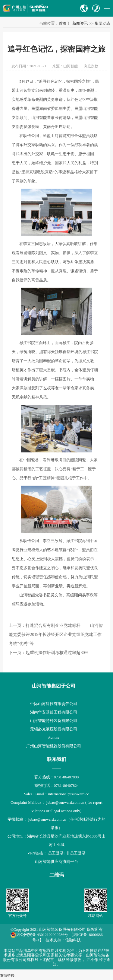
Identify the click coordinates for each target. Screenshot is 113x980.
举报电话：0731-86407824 (56, 785)
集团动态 (102, 23)
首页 (63, 23)
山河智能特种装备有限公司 (54, 721)
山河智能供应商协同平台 (56, 862)
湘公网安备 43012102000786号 (39, 935)
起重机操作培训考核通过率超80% (57, 653)
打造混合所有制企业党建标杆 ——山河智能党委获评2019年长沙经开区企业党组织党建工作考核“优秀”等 (56, 635)
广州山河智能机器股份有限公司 (54, 746)
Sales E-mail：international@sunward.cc (57, 794)
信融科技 (73, 940)
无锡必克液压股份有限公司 (54, 729)
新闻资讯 (80, 23)
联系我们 (57, 759)
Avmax (53, 737)
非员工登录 (76, 853)
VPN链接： (38, 853)
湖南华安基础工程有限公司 (54, 712)
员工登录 (56, 853)
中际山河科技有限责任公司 (54, 704)
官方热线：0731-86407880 (56, 777)
